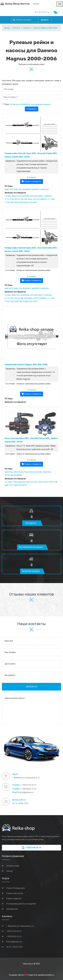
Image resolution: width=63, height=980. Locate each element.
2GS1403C (33, 202)
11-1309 (51, 199)
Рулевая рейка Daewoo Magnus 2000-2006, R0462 (26, 365)
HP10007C (23, 485)
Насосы (10, 871)
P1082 (15, 485)
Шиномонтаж (12, 909)
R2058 (25, 202)
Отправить (32, 109)
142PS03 (48, 196)
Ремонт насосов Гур (15, 893)
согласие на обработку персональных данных (30, 104)
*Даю (27, 104)
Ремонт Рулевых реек (16, 888)
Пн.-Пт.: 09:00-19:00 (14, 947)
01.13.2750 (9, 199)
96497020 (47, 472)
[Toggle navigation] (60, 4)
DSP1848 (26, 482)
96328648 (18, 475)
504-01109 (43, 482)
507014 (36, 199)
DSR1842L (28, 199)
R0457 (41, 196)
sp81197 (8, 485)
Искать (45, 20)
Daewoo (27, 28)
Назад (7, 28)
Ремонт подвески (14, 899)
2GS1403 (34, 196)
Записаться (32, 687)
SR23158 (18, 202)
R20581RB (25, 196)
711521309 (9, 202)
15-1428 (8, 482)
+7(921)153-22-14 (42, 12)
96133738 (9, 475)
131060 (8, 196)
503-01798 (19, 199)
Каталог (17, 28)
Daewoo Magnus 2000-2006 (45, 28)
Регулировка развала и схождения (21, 904)
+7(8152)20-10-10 (29, 789)
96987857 (27, 189)
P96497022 (18, 472)
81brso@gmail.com (26, 792)
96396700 (45, 189)
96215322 (38, 472)
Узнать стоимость (32, 181)
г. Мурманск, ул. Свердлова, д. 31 (20, 926)
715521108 (53, 482)
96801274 (9, 189)
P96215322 (28, 472)
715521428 (17, 482)
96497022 (9, 472)
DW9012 (43, 199)
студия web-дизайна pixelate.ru (41, 975)
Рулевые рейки (13, 866)
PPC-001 (34, 482)
